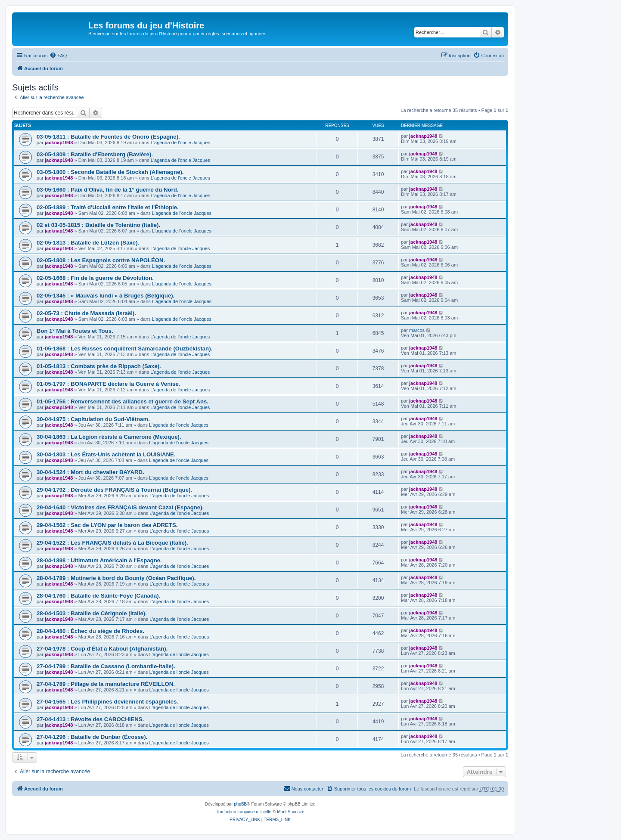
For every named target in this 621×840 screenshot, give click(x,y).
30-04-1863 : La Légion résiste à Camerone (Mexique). (109, 437)
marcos (417, 330)
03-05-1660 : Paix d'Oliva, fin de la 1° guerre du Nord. (107, 190)
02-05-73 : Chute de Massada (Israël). (86, 313)
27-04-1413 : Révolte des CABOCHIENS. (90, 719)
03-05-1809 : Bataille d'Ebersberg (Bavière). (95, 154)
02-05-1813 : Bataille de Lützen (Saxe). (88, 243)
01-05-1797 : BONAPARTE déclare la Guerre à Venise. (108, 384)
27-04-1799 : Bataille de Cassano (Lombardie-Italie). (106, 666)
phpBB (240, 804)
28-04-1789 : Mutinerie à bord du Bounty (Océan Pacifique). (116, 578)
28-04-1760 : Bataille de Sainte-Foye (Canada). (98, 596)
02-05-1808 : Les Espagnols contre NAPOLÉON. (101, 260)
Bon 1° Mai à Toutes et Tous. (75, 331)
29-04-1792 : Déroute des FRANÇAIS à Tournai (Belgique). (114, 490)
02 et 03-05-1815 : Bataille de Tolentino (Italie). (98, 225)
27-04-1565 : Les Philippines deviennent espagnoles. (107, 702)
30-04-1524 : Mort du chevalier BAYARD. (90, 472)
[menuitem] (58, 56)
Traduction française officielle (244, 812)
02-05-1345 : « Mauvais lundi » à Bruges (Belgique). (106, 296)
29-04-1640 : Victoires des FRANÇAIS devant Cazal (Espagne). (120, 507)
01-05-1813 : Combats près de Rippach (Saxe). (99, 366)
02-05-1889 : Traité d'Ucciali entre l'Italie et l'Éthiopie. (108, 207)
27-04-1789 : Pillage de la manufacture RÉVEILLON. (106, 684)
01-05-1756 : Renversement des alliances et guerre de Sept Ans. (123, 401)
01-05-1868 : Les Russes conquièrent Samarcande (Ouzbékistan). (124, 349)
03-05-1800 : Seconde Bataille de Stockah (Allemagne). (110, 172)
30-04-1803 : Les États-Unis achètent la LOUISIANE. (106, 454)
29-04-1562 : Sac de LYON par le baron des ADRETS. (107, 525)
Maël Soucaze (290, 812)
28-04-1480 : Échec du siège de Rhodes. (90, 631)
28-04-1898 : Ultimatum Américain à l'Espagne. (99, 560)
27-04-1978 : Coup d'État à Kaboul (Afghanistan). (102, 649)
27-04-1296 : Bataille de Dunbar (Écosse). (92, 737)
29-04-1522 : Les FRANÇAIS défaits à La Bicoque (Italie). (112, 543)
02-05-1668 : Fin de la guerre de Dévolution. (95, 278)
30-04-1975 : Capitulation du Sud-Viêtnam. (93, 419)
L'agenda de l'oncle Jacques (180, 143)
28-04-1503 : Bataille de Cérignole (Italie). (92, 613)
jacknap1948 (59, 143)
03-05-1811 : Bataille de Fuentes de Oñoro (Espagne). (108, 137)
